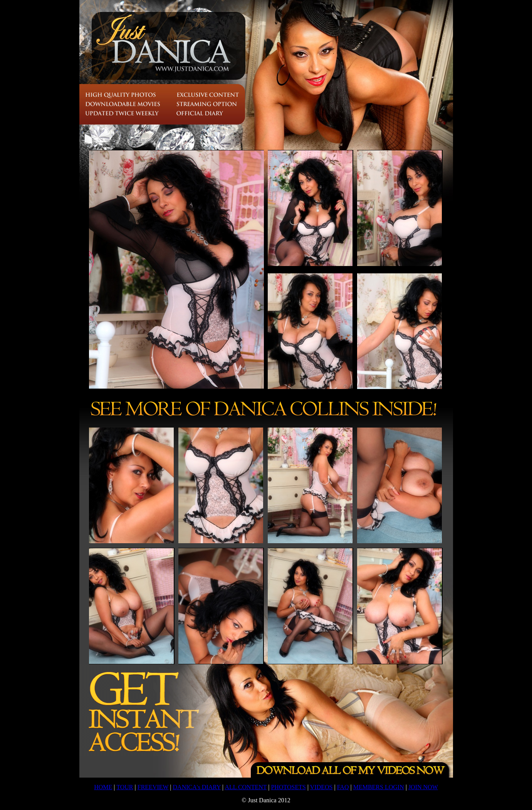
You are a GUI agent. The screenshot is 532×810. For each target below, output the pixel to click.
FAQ (343, 787)
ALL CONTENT (246, 787)
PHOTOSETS (288, 787)
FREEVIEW (153, 787)
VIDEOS (321, 787)
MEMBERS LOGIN (379, 787)
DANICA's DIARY (197, 787)
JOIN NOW (423, 787)
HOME (103, 787)
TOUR (125, 787)
